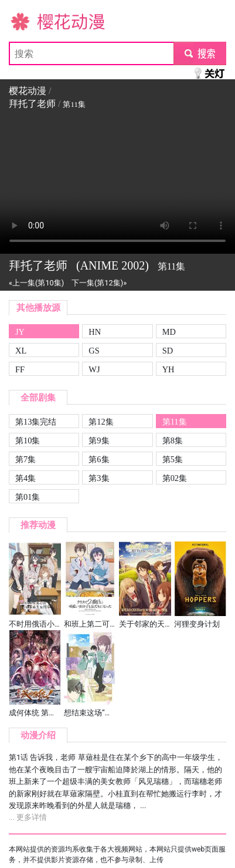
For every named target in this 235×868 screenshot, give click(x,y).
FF (20, 369)
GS (94, 351)
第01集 (28, 497)
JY (20, 332)
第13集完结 (36, 422)
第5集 (173, 459)
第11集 (175, 422)
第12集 (101, 422)
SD (168, 351)
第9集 (99, 440)
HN (95, 332)
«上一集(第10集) (36, 283)
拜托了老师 (32, 104)
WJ (94, 369)
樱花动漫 (28, 21)
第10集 (28, 440)
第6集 (99, 459)
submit (200, 53)
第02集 (175, 478)
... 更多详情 (28, 817)
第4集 (25, 478)
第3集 (99, 478)
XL (21, 351)
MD (169, 332)
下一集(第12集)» (99, 283)
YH (168, 369)
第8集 (173, 440)
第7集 (25, 459)
